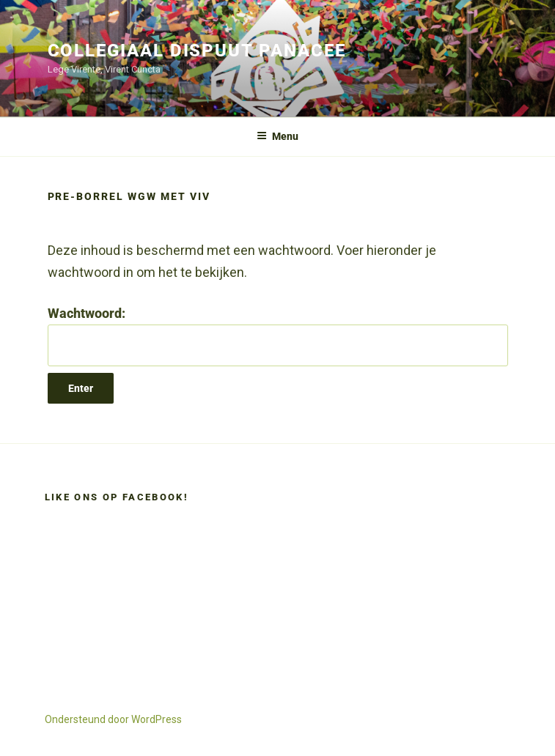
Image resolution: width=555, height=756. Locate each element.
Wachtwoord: (278, 336)
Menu (277, 136)
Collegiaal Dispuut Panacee (197, 51)
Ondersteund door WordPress (113, 719)
